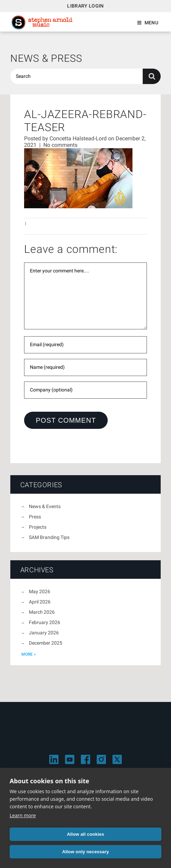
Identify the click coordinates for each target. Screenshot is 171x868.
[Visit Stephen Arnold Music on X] (117, 759)
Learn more (23, 815)
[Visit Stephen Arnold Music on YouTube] (70, 759)
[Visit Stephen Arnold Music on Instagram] (101, 759)
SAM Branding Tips (49, 537)
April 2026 (40, 602)
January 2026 (44, 633)
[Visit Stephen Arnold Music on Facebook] (85, 759)
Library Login (85, 6)
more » (29, 654)
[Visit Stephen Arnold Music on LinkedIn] (54, 759)
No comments (60, 145)
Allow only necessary (85, 852)
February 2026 (45, 622)
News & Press (46, 58)
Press (35, 517)
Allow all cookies (85, 834)
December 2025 (46, 643)
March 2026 (42, 612)
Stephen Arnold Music (42, 22)
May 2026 (40, 591)
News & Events (45, 506)
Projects (38, 527)
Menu (151, 23)
